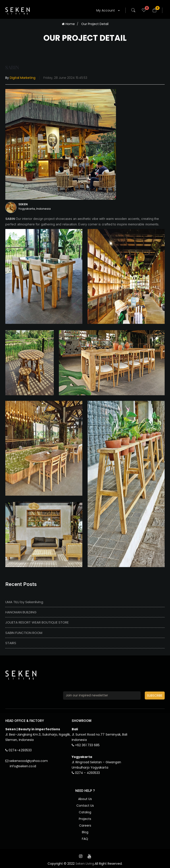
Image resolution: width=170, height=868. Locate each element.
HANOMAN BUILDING (21, 612)
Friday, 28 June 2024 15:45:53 (65, 78)
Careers (85, 825)
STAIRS (11, 643)
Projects (85, 819)
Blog (85, 832)
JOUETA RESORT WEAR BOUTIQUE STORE (37, 622)
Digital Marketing (23, 78)
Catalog (85, 812)
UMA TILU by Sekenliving (24, 602)
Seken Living (85, 864)
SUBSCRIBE (155, 696)
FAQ (85, 839)
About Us (85, 799)
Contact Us (85, 806)
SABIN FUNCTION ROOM (24, 633)
